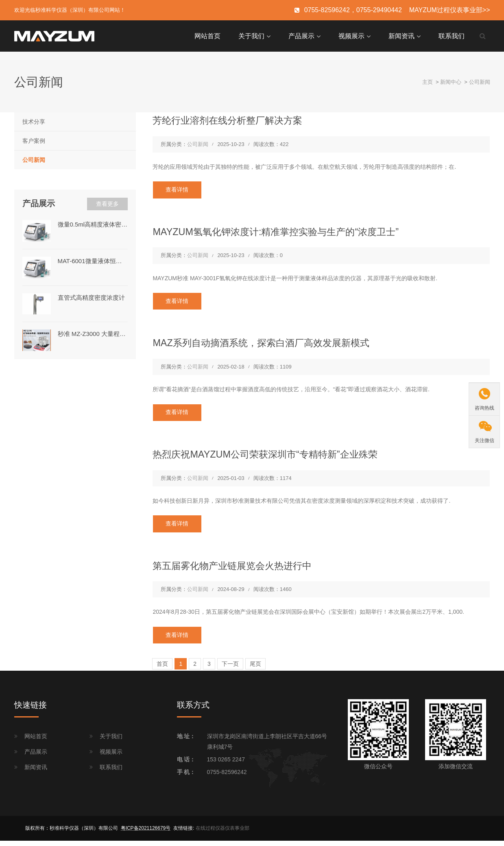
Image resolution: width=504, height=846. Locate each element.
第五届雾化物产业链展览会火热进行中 (239, 569)
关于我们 (251, 36)
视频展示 (351, 36)
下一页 (230, 669)
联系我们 (452, 36)
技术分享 (34, 121)
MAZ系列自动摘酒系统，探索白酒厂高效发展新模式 (270, 345)
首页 (162, 669)
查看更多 (107, 203)
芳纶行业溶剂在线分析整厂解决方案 (234, 120)
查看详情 (179, 190)
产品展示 (301, 36)
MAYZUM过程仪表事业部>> (450, 10)
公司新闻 (480, 81)
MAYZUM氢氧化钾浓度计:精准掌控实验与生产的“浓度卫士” (286, 232)
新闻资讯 (401, 36)
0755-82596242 (227, 778)
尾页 (255, 669)
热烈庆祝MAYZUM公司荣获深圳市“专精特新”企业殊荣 (274, 457)
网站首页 (207, 36)
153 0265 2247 (226, 765)
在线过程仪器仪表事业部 (223, 834)
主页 (428, 81)
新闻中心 (451, 81)
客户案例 (34, 140)
